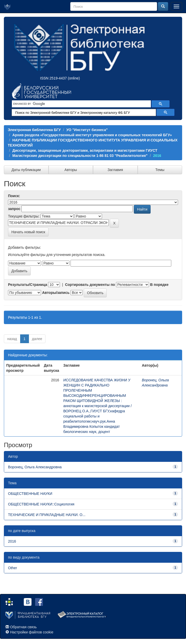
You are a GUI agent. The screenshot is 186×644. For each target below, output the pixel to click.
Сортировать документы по (90, 285)
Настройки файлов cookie (32, 632)
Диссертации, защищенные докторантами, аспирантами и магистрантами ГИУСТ (85, 150)
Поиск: (14, 196)
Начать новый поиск (28, 232)
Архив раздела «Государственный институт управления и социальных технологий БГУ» (92, 135)
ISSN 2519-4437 (53, 78)
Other (13, 568)
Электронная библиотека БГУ (34, 130)
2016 (157, 156)
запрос (14, 209)
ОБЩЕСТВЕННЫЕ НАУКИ (30, 494)
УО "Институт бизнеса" (87, 130)
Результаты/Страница (28, 285)
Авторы (71, 170)
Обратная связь (23, 627)
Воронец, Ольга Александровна (35, 467)
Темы (160, 170)
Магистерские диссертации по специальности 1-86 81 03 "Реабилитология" (80, 156)
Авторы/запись (56, 293)
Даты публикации (26, 170)
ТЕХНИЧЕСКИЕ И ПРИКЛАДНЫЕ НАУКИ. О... (47, 515)
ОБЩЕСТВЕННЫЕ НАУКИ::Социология (41, 504)
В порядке (159, 285)
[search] (81, 104)
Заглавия (115, 170)
